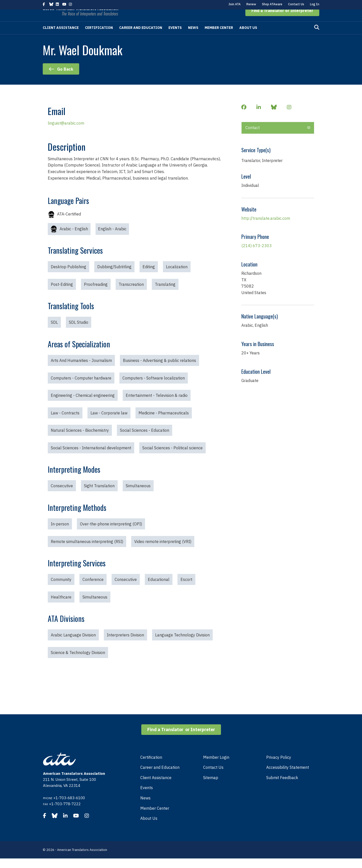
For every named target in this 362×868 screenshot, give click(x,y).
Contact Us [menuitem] (213, 777)
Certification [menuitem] (151, 767)
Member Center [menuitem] (155, 818)
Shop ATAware (272, 4)
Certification (99, 37)
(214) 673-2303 (257, 255)
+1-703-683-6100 (69, 807)
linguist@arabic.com (66, 133)
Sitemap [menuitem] (211, 787)
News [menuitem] (145, 807)
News (193, 37)
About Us (248, 37)
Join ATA (235, 4)
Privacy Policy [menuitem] (279, 767)
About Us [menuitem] (149, 828)
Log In (315, 4)
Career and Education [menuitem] (160, 777)
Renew (251, 4)
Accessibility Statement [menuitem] (288, 777)
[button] (282, 20)
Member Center (219, 37)
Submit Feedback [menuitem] (282, 787)
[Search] (317, 37)
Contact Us (296, 4)
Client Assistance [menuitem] (156, 787)
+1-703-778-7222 (65, 813)
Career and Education (141, 37)
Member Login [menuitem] (216, 767)
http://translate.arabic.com (266, 228)
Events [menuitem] (147, 797)
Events (175, 37)
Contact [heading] (253, 137)
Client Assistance (61, 37)
